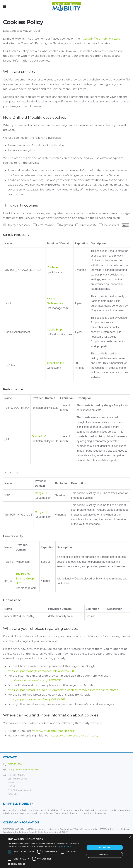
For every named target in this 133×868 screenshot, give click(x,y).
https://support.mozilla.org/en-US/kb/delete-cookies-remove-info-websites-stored (63, 690)
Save (125, 225)
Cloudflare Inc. (56, 363)
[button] (5, 6)
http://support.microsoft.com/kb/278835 (34, 680)
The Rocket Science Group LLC (25, 578)
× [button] (130, 838)
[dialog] (66, 851)
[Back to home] (66, 6)
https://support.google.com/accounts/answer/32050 (42, 671)
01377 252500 (15, 764)
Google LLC (39, 436)
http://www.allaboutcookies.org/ (53, 731)
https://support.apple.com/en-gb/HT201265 (37, 699)
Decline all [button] (105, 855)
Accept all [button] (105, 847)
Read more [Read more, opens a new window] (66, 847)
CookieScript (55, 330)
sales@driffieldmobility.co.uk (23, 770)
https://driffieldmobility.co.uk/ (100, 39)
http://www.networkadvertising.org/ (74, 736)
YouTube (52, 267)
